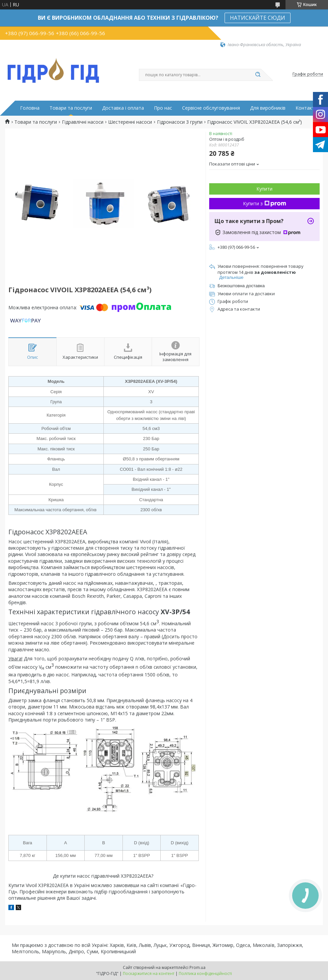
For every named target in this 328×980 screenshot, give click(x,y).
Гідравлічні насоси (83, 122)
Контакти (306, 108)
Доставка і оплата (123, 108)
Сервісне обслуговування (211, 108)
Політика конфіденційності (205, 973)
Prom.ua (197, 967)
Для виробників (268, 108)
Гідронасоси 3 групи (180, 122)
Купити (264, 189)
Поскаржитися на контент (149, 973)
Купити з (265, 203)
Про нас (163, 108)
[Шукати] (258, 75)
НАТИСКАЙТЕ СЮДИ (258, 18)
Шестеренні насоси (130, 122)
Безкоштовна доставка (241, 286)
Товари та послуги (71, 108)
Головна (30, 108)
